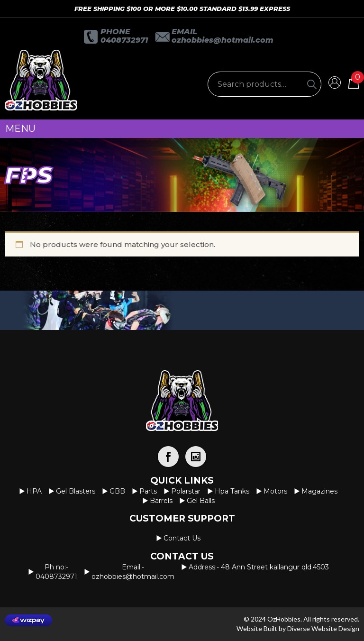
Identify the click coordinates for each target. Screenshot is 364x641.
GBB (117, 491)
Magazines (319, 491)
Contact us (182, 538)
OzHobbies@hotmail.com (223, 40)
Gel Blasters (76, 491)
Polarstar (186, 491)
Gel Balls (201, 501)
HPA (34, 491)
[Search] (312, 84)
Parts (148, 491)
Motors (275, 491)
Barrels (161, 501)
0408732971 (124, 40)
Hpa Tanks (232, 491)
